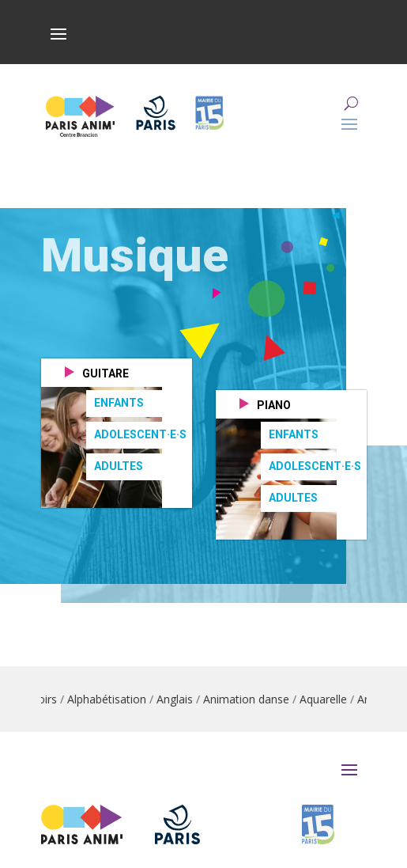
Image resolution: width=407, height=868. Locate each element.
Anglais (185, 699)
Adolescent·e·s (140, 434)
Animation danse (256, 699)
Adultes (119, 466)
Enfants (119, 403)
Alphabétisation (117, 699)
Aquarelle (334, 699)
